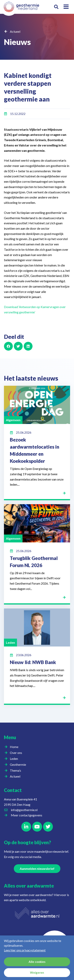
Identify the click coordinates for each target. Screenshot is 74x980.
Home (14, 747)
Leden (15, 759)
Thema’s (16, 770)
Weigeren (37, 973)
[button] (56, 7)
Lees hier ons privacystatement (25, 950)
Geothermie (19, 765)
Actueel (15, 31)
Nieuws (17, 42)
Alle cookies (37, 962)
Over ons (17, 753)
